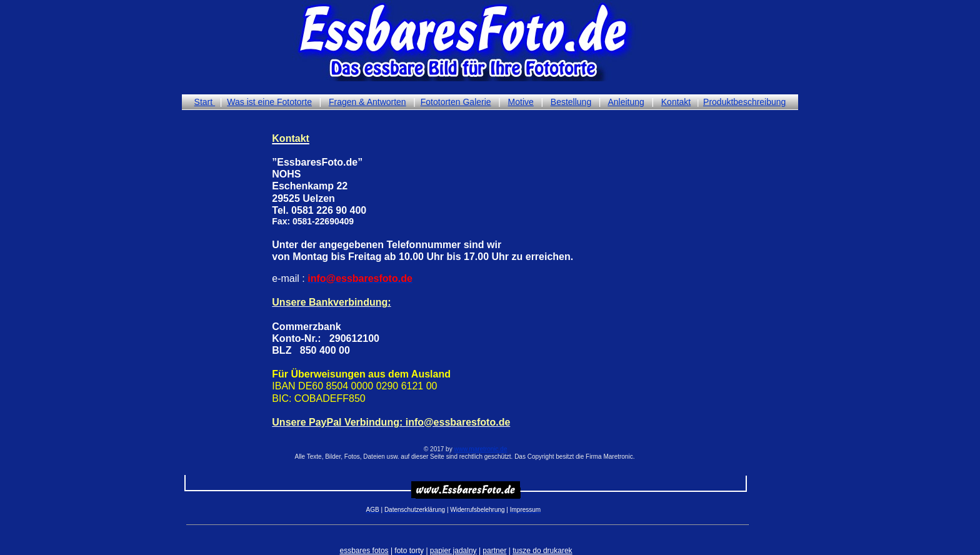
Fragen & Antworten (367, 102)
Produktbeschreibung (744, 102)
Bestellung (571, 102)
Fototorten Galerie (456, 102)
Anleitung (626, 102)
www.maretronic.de (480, 449)
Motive (521, 102)
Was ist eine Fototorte (269, 102)
